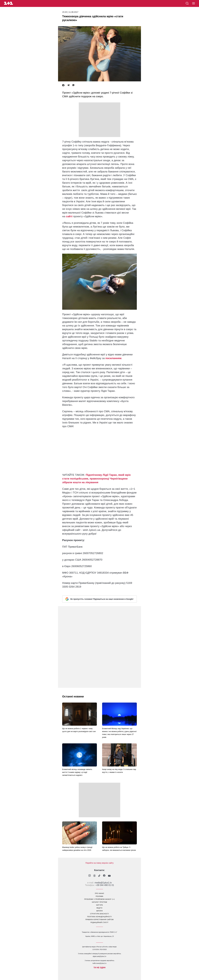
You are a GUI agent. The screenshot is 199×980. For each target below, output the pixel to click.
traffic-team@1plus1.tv (99, 963)
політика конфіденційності (99, 917)
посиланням (113, 358)
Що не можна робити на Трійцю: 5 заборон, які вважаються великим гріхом (119, 849)
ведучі (99, 908)
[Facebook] (63, 85)
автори (99, 911)
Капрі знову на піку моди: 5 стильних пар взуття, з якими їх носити (119, 771)
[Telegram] (68, 85)
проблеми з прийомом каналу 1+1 (100, 899)
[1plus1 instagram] (90, 876)
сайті (69, 216)
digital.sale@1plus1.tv (99, 956)
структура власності (99, 914)
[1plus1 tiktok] (99, 876)
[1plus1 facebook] (104, 876)
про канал (99, 893)
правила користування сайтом (99, 920)
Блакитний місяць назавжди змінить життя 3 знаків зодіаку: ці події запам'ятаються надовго (77, 772)
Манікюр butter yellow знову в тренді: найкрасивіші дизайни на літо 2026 (77, 849)
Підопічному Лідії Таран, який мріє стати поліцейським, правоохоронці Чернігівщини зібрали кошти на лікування (96, 479)
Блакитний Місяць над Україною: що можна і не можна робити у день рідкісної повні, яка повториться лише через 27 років (119, 733)
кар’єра (99, 905)
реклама (99, 896)
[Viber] (73, 85)
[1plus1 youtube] (109, 876)
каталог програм (99, 902)
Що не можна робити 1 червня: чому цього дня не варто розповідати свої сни (79, 730)
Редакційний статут (99, 923)
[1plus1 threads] (94, 876)
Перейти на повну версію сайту (99, 863)
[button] (194, 3)
